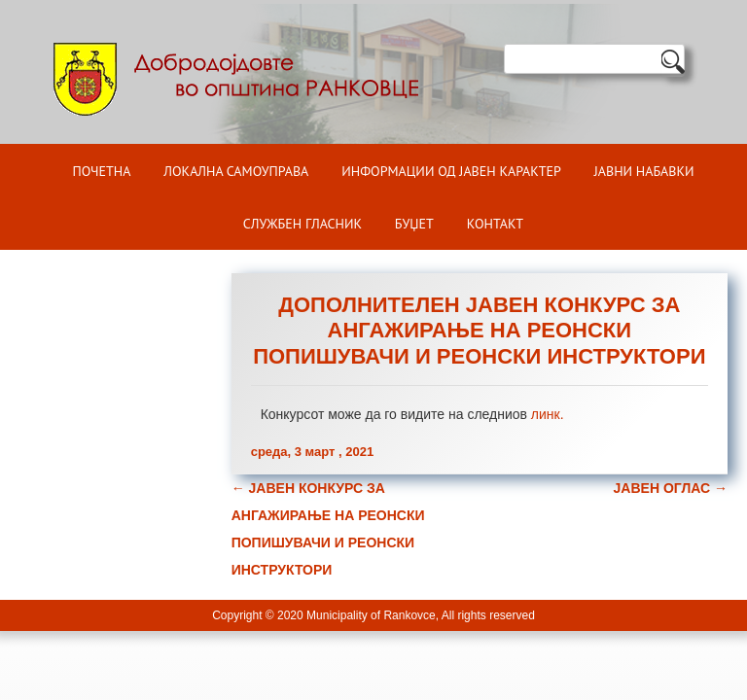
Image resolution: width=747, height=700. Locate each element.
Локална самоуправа (236, 171)
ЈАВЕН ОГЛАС (671, 488)
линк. (548, 414)
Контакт (495, 224)
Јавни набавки (644, 171)
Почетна (101, 171)
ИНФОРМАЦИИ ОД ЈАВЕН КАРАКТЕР (451, 171)
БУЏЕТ (414, 224)
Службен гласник (302, 224)
